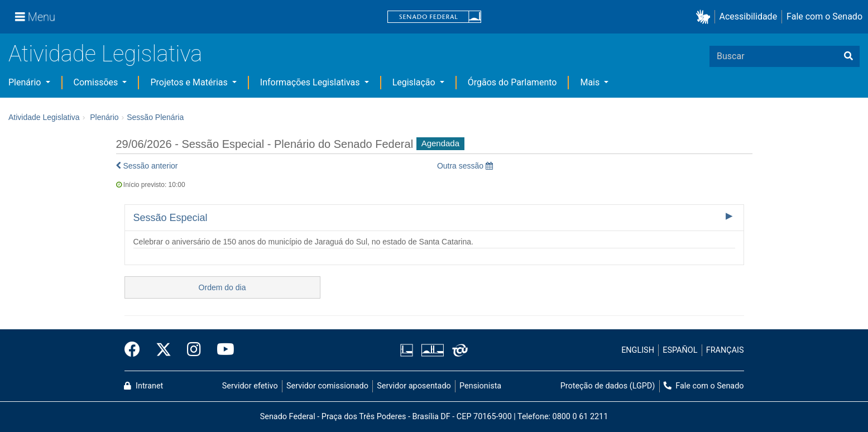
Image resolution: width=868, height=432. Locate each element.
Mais (591, 82)
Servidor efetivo (250, 386)
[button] (705, 17)
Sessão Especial (171, 218)
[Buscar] (848, 56)
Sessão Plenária (155, 117)
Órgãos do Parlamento (512, 82)
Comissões (97, 82)
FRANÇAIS (725, 350)
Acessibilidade (749, 16)
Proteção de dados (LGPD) (608, 386)
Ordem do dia (222, 287)
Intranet (143, 386)
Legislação (415, 82)
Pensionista (480, 386)
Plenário (26, 82)
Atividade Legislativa (105, 54)
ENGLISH (638, 350)
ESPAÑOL (680, 350)
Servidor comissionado (327, 386)
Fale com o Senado (824, 16)
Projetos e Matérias (190, 82)
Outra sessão (465, 166)
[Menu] (35, 17)
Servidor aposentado (414, 386)
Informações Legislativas (311, 82)
